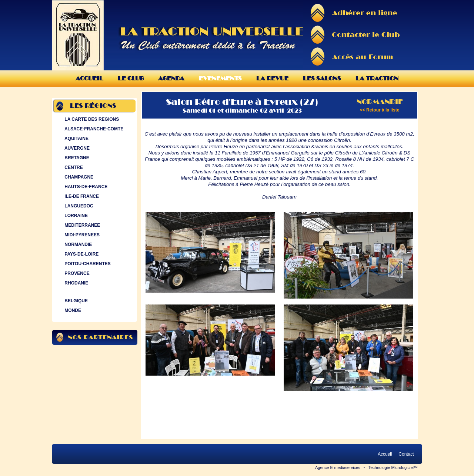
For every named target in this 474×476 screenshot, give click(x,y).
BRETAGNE (76, 158)
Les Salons (322, 78)
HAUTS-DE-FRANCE (85, 187)
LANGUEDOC (78, 206)
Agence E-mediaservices (338, 467)
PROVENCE (76, 273)
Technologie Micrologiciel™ (393, 467)
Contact (406, 454)
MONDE (72, 310)
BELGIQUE (75, 301)
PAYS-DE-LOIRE (81, 254)
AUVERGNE (76, 148)
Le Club (131, 78)
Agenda (171, 78)
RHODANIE (76, 283)
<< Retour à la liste (380, 110)
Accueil (89, 78)
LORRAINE (75, 216)
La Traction (377, 78)
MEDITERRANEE (81, 225)
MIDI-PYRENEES (81, 235)
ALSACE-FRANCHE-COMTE (93, 129)
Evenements (220, 78)
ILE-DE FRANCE (81, 196)
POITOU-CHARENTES (87, 264)
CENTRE (73, 167)
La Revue (272, 78)
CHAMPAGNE (78, 177)
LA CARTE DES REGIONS (91, 119)
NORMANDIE (77, 244)
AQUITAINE (76, 139)
